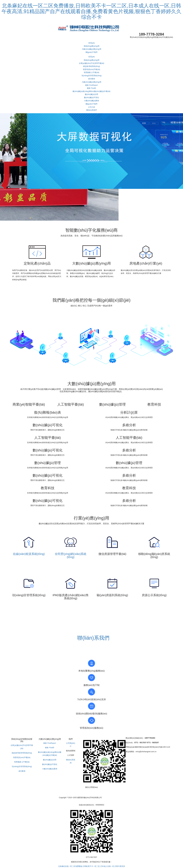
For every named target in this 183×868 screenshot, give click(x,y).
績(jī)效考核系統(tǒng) (91, 66)
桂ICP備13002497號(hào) (114, 798)
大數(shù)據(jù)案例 (92, 101)
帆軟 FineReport (92, 85)
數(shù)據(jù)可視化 (92, 97)
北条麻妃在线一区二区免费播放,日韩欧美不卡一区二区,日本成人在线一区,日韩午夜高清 (91, 866)
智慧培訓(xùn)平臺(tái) (91, 69)
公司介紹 (91, 107)
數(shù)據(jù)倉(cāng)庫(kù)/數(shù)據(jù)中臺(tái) (91, 91)
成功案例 (91, 79)
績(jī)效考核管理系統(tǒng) (22, 753)
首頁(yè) (92, 43)
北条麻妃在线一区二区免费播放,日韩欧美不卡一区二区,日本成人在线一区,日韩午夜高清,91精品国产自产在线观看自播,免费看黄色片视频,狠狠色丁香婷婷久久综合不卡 (91, 11)
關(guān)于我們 (92, 52)
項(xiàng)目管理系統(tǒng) (91, 76)
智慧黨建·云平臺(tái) (91, 72)
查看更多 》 (91, 610)
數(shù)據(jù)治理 (92, 94)
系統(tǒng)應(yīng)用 (91, 46)
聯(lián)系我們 (92, 110)
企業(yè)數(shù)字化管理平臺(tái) (92, 63)
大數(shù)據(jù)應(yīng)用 (91, 49)
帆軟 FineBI (91, 88)
